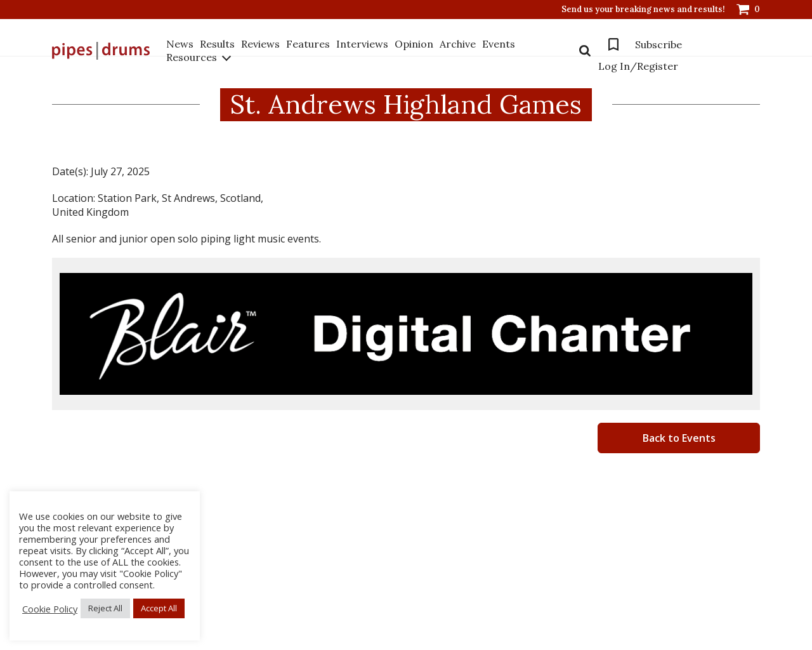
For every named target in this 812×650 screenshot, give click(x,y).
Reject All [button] (105, 608)
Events (499, 44)
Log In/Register (638, 66)
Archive (458, 44)
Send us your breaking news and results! (643, 10)
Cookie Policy (50, 609)
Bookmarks (613, 44)
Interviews (362, 44)
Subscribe (658, 44)
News (180, 44)
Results (217, 44)
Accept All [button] (159, 608)
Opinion (414, 44)
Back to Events (679, 438)
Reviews (260, 44)
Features (308, 44)
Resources (192, 57)
